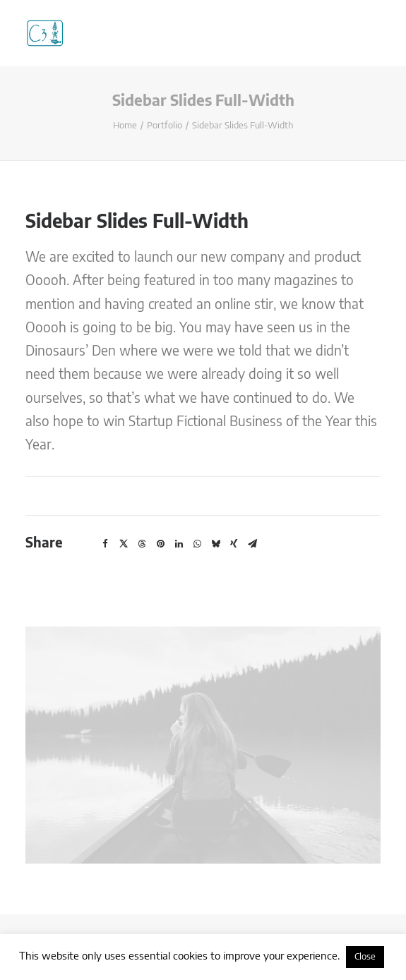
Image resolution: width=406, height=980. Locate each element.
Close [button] (365, 957)
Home (125, 126)
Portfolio (165, 126)
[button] (105, 544)
